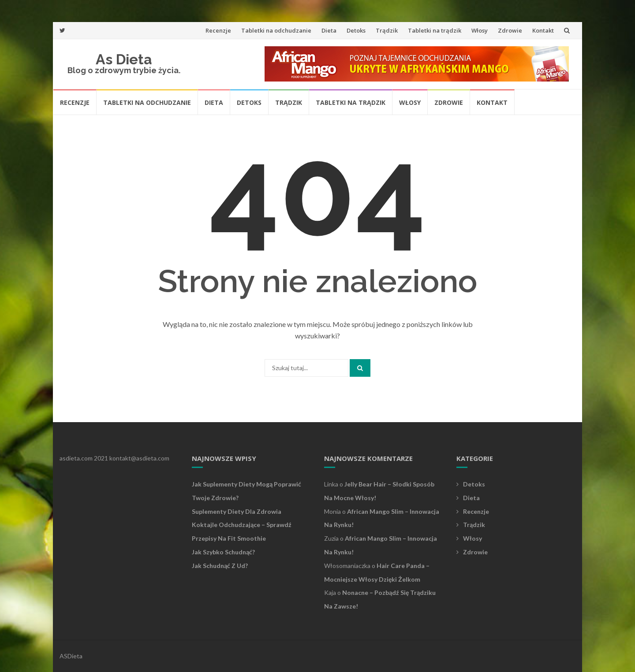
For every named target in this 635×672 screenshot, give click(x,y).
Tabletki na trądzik (435, 30)
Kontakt (543, 30)
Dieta (329, 30)
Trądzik (387, 30)
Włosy (480, 30)
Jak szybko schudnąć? (223, 552)
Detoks (356, 30)
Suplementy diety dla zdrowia (237, 511)
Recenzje (218, 30)
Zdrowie (510, 30)
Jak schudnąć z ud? (220, 566)
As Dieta (124, 59)
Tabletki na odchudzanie (276, 30)
